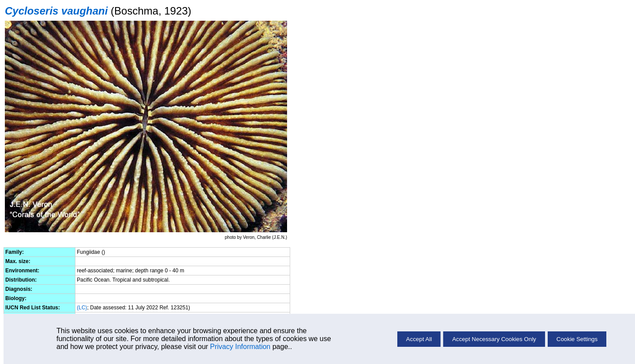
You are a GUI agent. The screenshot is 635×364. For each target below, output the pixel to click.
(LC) (82, 308)
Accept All (419, 339)
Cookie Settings (577, 339)
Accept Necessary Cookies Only (494, 339)
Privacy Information (240, 347)
